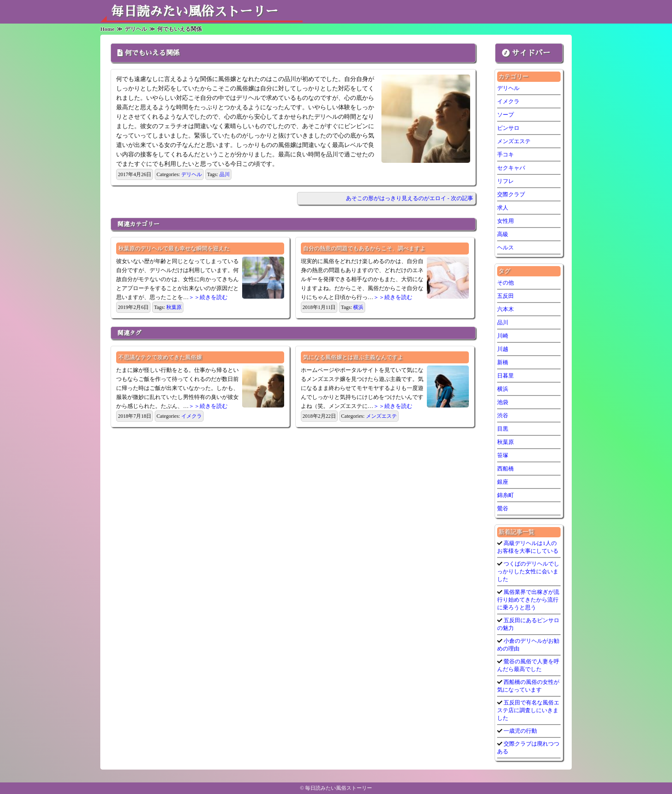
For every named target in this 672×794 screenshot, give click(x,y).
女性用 (505, 221)
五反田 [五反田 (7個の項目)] (505, 296)
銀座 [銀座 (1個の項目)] (503, 482)
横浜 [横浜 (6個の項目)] (503, 389)
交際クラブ (511, 194)
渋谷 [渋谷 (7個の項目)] (503, 415)
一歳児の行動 (520, 731)
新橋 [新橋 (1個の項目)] (503, 362)
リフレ (505, 181)
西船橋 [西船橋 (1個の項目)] (505, 469)
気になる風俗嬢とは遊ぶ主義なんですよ (353, 357)
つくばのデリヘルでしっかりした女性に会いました (528, 571)
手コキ (505, 154)
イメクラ (192, 416)
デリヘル (192, 174)
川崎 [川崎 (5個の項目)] (503, 336)
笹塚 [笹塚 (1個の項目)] (503, 455)
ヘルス (505, 247)
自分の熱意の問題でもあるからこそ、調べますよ (364, 248)
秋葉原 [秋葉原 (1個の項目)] (505, 442)
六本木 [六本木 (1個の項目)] (505, 309)
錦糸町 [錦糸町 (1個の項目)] (505, 495)
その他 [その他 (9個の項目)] (505, 283)
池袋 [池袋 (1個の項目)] (503, 402)
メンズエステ (381, 416)
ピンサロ (508, 128)
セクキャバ (511, 168)
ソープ (505, 115)
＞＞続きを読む (208, 297)
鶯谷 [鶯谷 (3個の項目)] (503, 508)
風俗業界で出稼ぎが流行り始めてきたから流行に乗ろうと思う (528, 600)
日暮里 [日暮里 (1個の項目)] (505, 376)
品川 (225, 174)
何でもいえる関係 (152, 53)
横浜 (358, 307)
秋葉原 (174, 307)
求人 (503, 208)
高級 (503, 234)
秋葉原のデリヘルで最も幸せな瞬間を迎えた (174, 248)
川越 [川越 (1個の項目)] (503, 349)
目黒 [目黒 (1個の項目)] (503, 429)
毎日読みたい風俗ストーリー (195, 12)
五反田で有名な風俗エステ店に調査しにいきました (528, 710)
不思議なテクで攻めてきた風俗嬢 (160, 357)
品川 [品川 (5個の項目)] (503, 322)
